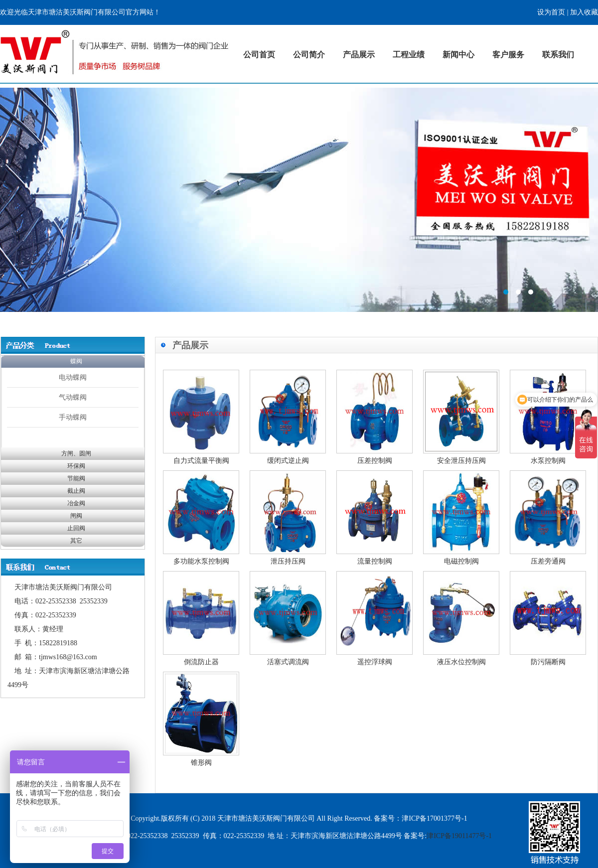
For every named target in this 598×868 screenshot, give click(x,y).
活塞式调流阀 (288, 662)
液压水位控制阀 (461, 662)
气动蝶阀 (73, 397)
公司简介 (309, 55)
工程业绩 (409, 55)
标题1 (299, 200)
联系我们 (558, 55)
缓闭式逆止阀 (288, 461)
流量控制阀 (375, 561)
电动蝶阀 (73, 377)
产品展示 (359, 55)
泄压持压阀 (288, 561)
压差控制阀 (375, 461)
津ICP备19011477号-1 (459, 836)
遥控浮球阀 (375, 662)
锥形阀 (201, 763)
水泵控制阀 (548, 461)
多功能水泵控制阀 (201, 561)
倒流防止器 (201, 662)
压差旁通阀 (548, 561)
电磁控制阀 (461, 561)
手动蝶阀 (73, 417)
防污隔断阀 (548, 662)
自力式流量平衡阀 (201, 461)
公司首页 (259, 55)
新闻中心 (458, 55)
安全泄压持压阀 (461, 461)
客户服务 (508, 55)
